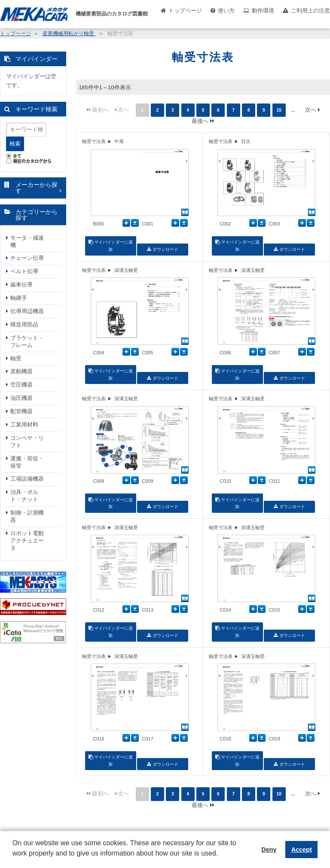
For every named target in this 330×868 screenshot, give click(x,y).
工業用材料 (24, 425)
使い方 (226, 11)
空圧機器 (21, 385)
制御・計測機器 (27, 516)
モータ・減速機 (27, 241)
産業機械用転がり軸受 (69, 34)
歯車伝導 (21, 285)
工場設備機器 (27, 479)
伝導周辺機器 (27, 311)
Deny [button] (269, 850)
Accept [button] (302, 850)
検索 (15, 144)
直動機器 (21, 371)
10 (279, 110)
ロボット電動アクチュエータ (27, 541)
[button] (14, 860)
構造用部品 (24, 324)
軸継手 (19, 298)
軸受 (16, 358)
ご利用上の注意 (310, 11)
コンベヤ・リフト (27, 442)
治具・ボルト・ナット (24, 496)
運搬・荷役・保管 (27, 462)
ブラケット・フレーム (27, 341)
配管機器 (21, 411)
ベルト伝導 (24, 271)
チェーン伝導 (27, 258)
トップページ (185, 11)
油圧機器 (21, 398)
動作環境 (263, 11)
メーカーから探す (37, 188)
